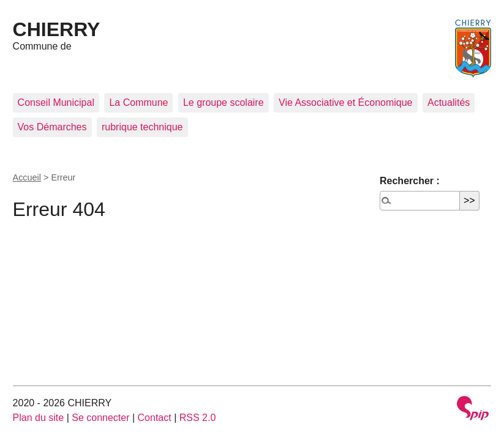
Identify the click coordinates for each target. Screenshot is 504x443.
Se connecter (100, 418)
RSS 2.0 (198, 418)
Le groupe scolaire (224, 102)
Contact (155, 418)
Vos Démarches (52, 127)
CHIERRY (57, 29)
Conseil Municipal (56, 102)
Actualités (449, 102)
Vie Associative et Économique (346, 102)
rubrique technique (142, 127)
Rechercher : (410, 181)
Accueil (27, 177)
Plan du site (39, 418)
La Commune (138, 102)
